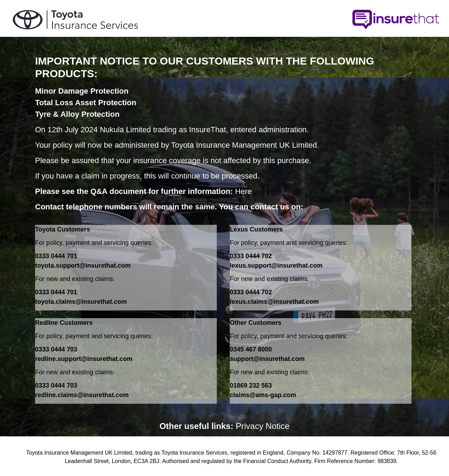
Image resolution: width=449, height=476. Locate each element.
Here (243, 191)
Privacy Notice (263, 426)
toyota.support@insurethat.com (83, 266)
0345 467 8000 (251, 349)
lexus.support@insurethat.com (276, 266)
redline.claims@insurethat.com (82, 395)
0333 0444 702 (251, 256)
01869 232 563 (251, 386)
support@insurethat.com (267, 359)
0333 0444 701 (56, 256)
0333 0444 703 (56, 349)
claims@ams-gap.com (263, 395)
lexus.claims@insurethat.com (274, 302)
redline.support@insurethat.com (84, 359)
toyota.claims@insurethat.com (81, 302)
